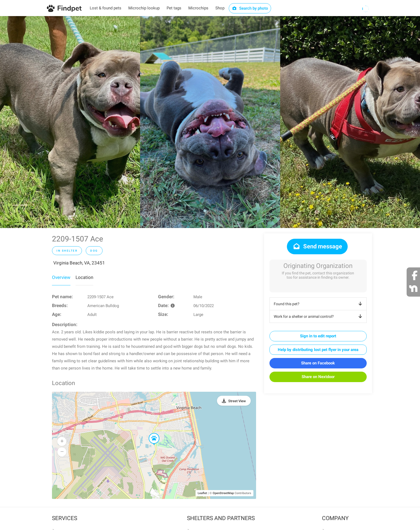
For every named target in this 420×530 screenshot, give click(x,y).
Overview (61, 277)
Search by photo (250, 8)
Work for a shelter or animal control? (319, 316)
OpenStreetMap (223, 493)
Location (84, 277)
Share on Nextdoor (318, 377)
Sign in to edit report (318, 336)
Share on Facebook (318, 363)
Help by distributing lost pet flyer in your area (318, 350)
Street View (237, 401)
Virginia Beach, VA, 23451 (79, 263)
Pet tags (174, 8)
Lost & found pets (106, 8)
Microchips (198, 8)
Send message (317, 246)
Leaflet (202, 493)
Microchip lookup (144, 8)
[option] (70, 122)
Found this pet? (319, 304)
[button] (150, 433)
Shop (220, 8)
